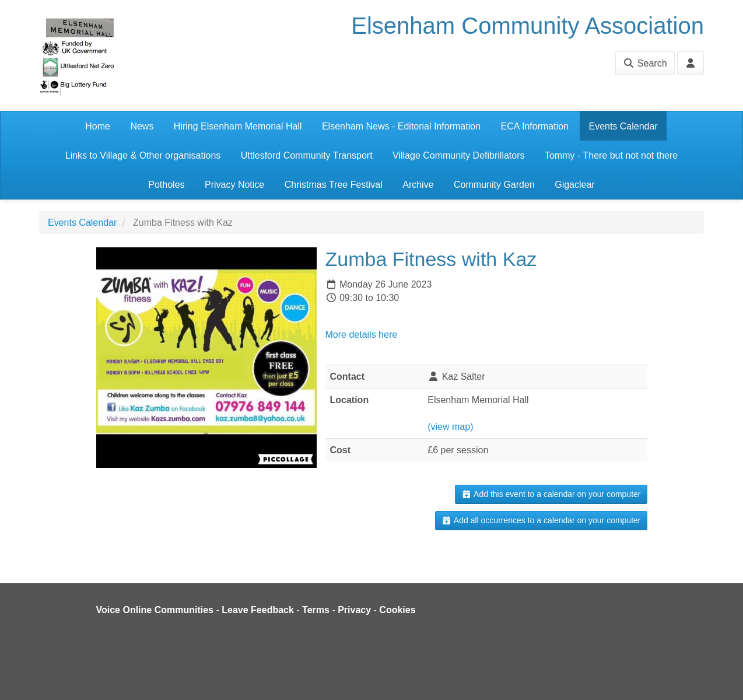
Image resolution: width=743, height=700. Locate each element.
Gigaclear (574, 185)
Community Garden (494, 185)
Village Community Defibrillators (458, 155)
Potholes (166, 185)
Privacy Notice (234, 185)
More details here (362, 335)
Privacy (354, 610)
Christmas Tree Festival (334, 185)
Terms (316, 610)
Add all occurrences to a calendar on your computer (541, 520)
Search (645, 63)
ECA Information (535, 126)
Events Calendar (623, 126)
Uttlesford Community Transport (307, 155)
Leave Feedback (258, 610)
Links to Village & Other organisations (143, 155)
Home (98, 126)
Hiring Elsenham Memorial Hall (238, 126)
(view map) (450, 427)
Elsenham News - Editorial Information (401, 126)
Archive (418, 185)
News (142, 126)
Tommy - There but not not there (611, 155)
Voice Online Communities (155, 610)
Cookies (397, 610)
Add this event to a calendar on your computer (551, 494)
